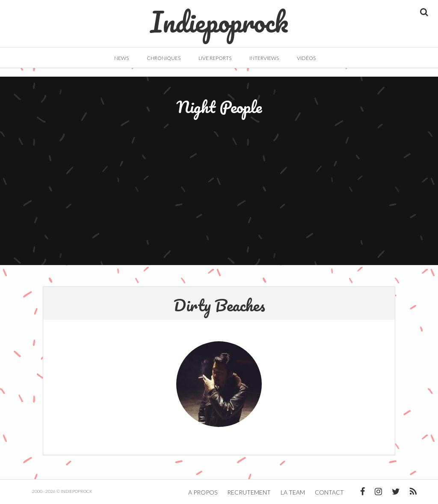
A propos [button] (203, 492)
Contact (329, 492)
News (121, 58)
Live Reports (215, 58)
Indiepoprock (219, 18)
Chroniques (164, 58)
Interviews (264, 58)
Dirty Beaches (219, 305)
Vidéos (306, 58)
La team (293, 492)
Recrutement (249, 492)
